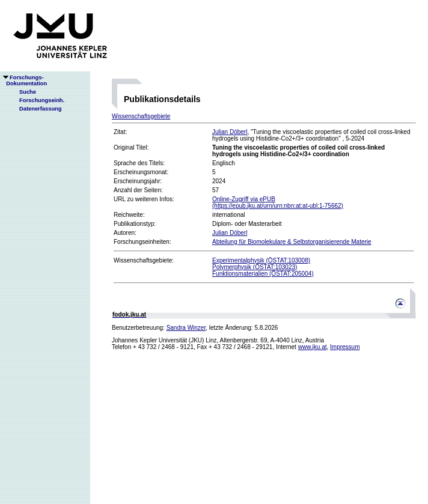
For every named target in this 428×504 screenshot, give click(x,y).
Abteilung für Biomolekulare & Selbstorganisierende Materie (292, 242)
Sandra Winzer (186, 328)
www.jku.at (313, 347)
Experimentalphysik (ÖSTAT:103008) (261, 260)
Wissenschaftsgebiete (141, 116)
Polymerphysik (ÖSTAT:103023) (255, 267)
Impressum (345, 347)
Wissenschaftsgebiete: (144, 260)
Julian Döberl (230, 132)
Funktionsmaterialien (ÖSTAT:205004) (263, 274)
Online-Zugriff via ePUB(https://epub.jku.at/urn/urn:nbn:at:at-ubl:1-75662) (278, 202)
